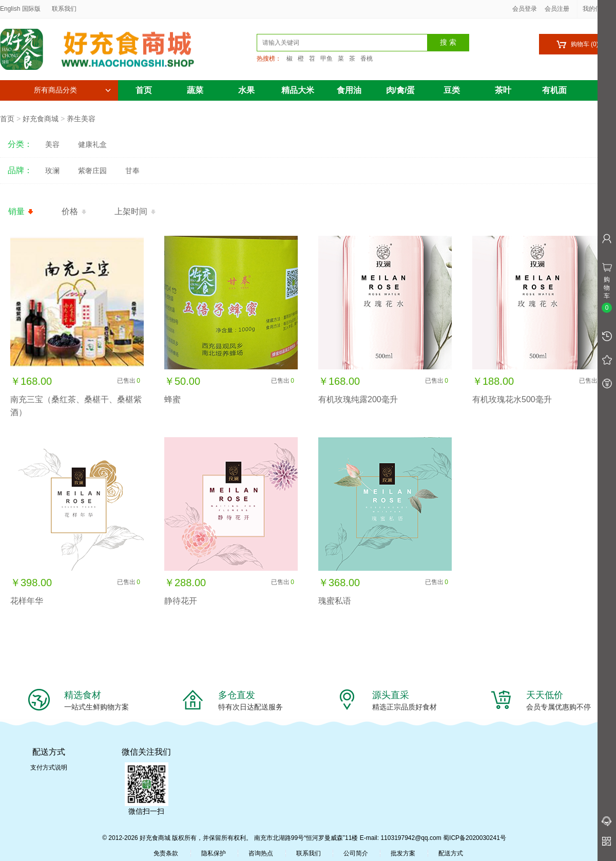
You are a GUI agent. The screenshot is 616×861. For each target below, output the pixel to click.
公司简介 (356, 853)
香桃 (367, 59)
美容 (52, 144)
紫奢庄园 (92, 171)
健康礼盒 (92, 144)
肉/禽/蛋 (401, 90)
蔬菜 (195, 90)
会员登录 (525, 9)
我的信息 (599, 9)
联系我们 (64, 9)
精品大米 (298, 90)
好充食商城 (41, 119)
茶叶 (503, 90)
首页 (144, 90)
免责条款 (166, 853)
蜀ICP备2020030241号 (475, 838)
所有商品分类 (72, 90)
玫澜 (52, 171)
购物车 (577, 44)
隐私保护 (214, 853)
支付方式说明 (49, 768)
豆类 (452, 90)
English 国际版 (20, 9)
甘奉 (132, 171)
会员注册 (557, 9)
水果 (246, 90)
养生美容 (81, 119)
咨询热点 (261, 853)
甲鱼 (326, 59)
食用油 (349, 90)
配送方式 (451, 853)
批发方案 (403, 853)
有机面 (554, 90)
